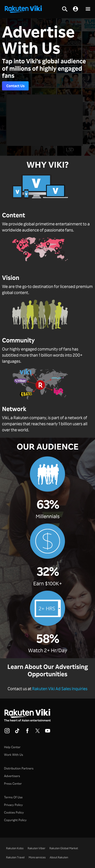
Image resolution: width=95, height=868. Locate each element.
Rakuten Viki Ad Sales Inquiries (60, 689)
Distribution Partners (19, 768)
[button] (88, 9)
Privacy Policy (13, 805)
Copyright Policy (15, 820)
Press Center (13, 784)
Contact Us (15, 86)
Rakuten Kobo (15, 848)
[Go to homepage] (23, 9)
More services (37, 857)
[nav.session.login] (75, 9)
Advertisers (12, 776)
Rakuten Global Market (64, 848)
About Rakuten (59, 857)
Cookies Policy (14, 812)
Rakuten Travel (15, 857)
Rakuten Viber (36, 848)
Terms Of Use (13, 797)
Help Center (12, 747)
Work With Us (14, 755)
